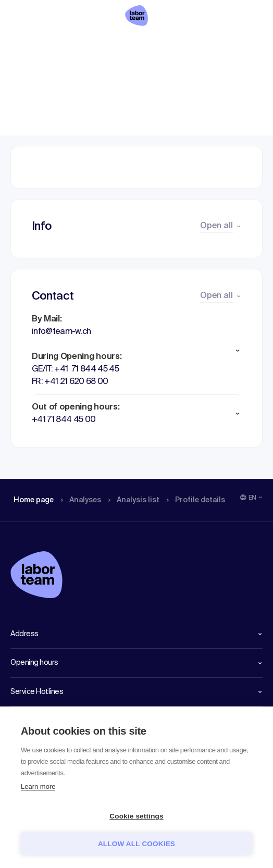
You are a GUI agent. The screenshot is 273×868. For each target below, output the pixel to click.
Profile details (208, 44)
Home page (33, 44)
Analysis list (141, 44)
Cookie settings (136, 816)
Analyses (85, 44)
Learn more (38, 786)
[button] (136, 351)
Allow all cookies (136, 844)
